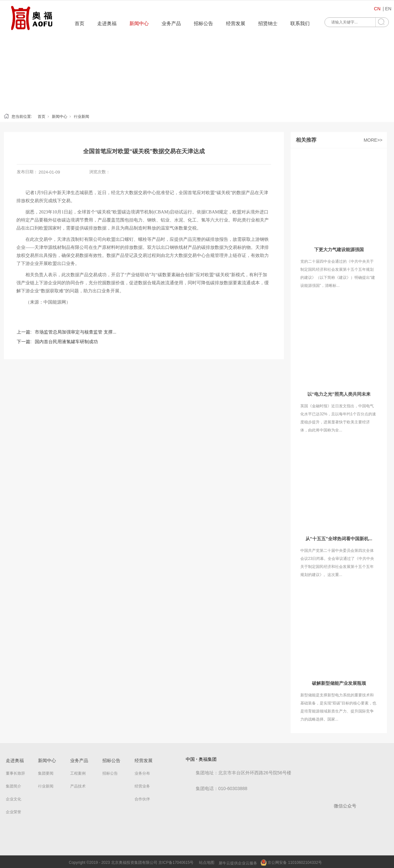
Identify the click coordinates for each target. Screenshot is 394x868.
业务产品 (171, 23)
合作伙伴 (142, 799)
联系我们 (300, 23)
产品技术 (78, 786)
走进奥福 (107, 23)
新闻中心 (139, 23)
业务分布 (142, 773)
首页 (80, 23)
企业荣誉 (14, 812)
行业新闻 (81, 117)
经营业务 (142, 786)
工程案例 (78, 773)
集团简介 (14, 786)
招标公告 (203, 23)
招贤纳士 (268, 23)
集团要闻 (46, 773)
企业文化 (14, 799)
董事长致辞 (15, 773)
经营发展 (236, 23)
